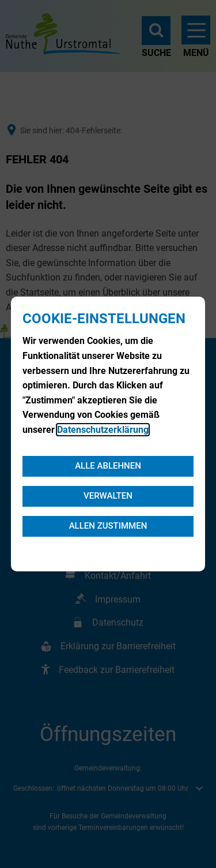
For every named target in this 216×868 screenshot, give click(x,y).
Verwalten (108, 496)
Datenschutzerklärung (103, 430)
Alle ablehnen (108, 466)
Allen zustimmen (108, 526)
